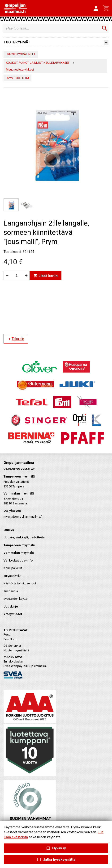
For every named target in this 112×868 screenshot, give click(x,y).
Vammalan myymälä (19, 553)
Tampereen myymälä (19, 545)
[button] (96, 9)
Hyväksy (56, 848)
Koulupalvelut (13, 568)
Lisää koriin (45, 275)
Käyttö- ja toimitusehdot (20, 583)
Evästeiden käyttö (16, 599)
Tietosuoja (11, 591)
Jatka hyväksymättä (56, 860)
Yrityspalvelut (13, 576)
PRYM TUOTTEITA (17, 78)
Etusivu (9, 530)
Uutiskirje (11, 606)
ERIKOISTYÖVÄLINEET (21, 54)
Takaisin (16, 339)
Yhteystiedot (13, 614)
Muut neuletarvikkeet (20, 69)
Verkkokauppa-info (18, 560)
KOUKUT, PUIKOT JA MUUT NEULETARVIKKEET (38, 63)
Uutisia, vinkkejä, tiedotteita (24, 537)
